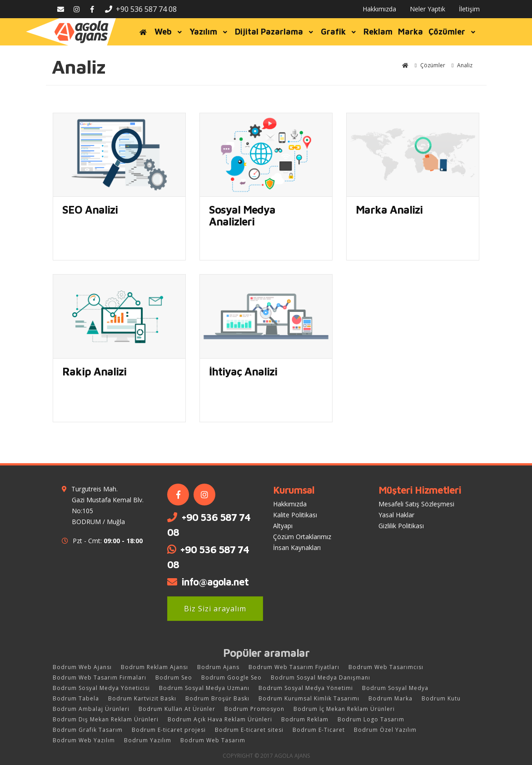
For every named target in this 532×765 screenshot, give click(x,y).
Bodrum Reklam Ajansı (154, 667)
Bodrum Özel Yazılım (385, 730)
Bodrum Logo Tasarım (371, 719)
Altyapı (283, 526)
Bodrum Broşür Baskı (217, 698)
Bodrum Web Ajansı (82, 667)
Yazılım (209, 32)
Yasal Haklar (396, 515)
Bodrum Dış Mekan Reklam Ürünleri (106, 719)
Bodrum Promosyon (254, 709)
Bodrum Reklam (305, 719)
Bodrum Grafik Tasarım (88, 730)
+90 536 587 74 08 (141, 9)
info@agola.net (215, 582)
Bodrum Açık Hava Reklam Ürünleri (220, 719)
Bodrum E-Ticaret (319, 730)
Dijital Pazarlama (275, 32)
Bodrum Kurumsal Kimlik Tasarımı (309, 698)
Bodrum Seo (174, 677)
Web (169, 32)
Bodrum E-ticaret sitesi (249, 730)
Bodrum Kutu (441, 698)
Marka (410, 32)
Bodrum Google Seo (231, 677)
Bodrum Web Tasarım (213, 740)
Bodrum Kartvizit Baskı (142, 698)
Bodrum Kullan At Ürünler (177, 709)
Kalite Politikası (295, 515)
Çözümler (453, 32)
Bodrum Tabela (76, 698)
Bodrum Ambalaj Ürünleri (91, 709)
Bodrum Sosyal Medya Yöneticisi (101, 688)
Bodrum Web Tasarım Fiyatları (294, 667)
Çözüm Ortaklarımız (302, 537)
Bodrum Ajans (218, 667)
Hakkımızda (379, 9)
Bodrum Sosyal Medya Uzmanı (204, 688)
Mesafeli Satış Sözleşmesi (416, 504)
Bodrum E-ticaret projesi (169, 730)
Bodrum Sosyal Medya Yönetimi (306, 688)
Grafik (339, 32)
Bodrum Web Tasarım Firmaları (99, 677)
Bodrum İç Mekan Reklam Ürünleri (344, 709)
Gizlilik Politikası (401, 526)
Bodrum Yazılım (148, 740)
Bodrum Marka (390, 698)
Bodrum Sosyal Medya (395, 688)
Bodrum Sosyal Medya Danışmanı (321, 677)
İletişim (469, 9)
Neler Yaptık (428, 9)
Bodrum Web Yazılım (84, 740)
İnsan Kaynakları (297, 547)
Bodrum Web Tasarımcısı (386, 667)
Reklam (378, 32)
